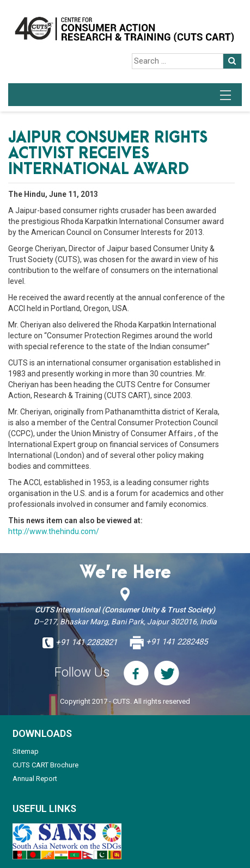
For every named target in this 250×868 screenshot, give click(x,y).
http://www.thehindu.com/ (54, 531)
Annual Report (35, 779)
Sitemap (26, 751)
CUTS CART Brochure (45, 765)
